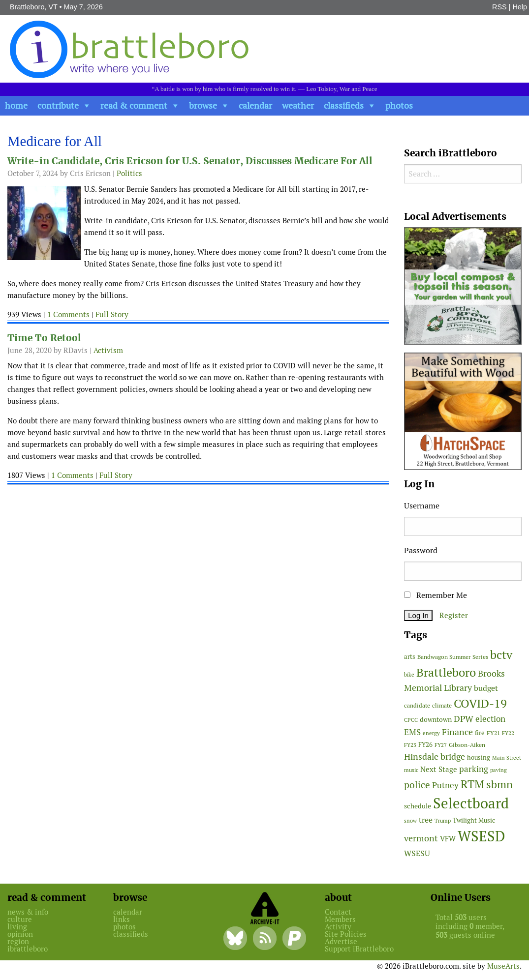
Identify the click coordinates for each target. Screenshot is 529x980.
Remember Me (436, 595)
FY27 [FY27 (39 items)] (441, 745)
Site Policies (346, 934)
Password (421, 550)
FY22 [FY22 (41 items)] (508, 733)
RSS (499, 7)
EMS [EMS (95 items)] (412, 732)
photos (399, 105)
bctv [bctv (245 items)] (501, 655)
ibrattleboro (28, 949)
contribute (58, 105)
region (18, 941)
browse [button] (203, 105)
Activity (338, 927)
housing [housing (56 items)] (479, 757)
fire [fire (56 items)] (480, 733)
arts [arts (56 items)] (410, 657)
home (16, 105)
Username (422, 506)
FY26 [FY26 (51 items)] (425, 745)
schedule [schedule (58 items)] (418, 806)
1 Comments (68, 314)
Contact (338, 912)
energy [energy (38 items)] (431, 733)
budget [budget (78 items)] (486, 688)
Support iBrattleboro (359, 949)
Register (454, 615)
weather (298, 105)
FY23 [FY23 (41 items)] (410, 745)
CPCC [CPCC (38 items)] (411, 720)
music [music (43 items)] (411, 770)
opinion (20, 934)
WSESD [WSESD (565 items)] (482, 836)
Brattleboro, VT (34, 7)
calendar (255, 105)
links (122, 919)
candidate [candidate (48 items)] (417, 706)
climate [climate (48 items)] (442, 706)
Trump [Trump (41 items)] (443, 821)
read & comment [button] (134, 105)
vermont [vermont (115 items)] (421, 838)
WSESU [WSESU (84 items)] (417, 853)
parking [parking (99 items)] (474, 769)
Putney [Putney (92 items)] (445, 785)
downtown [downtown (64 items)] (436, 719)
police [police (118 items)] (417, 785)
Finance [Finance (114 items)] (457, 732)
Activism (108, 350)
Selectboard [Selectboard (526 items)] (471, 803)
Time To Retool (44, 338)
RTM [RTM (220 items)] (472, 784)
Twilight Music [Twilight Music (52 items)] (474, 820)
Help (520, 7)
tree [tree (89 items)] (426, 820)
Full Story (112, 314)
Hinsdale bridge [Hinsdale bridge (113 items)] (435, 757)
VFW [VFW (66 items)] (448, 839)
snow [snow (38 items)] (410, 821)
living (17, 927)
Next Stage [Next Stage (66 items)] (439, 769)
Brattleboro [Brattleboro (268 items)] (446, 672)
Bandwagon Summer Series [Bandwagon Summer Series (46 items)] (453, 657)
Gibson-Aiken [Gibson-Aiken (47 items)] (467, 745)
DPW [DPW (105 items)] (464, 719)
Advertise (341, 941)
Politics (129, 173)
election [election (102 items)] (490, 719)
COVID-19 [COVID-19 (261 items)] (480, 703)
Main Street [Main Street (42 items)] (507, 758)
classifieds (344, 105)
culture (20, 919)
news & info (28, 912)
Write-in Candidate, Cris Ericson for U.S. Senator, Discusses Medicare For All (190, 161)
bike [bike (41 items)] (409, 675)
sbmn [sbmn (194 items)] (499, 784)
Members (340, 919)
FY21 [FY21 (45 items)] (493, 733)
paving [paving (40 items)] (498, 770)
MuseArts (503, 966)
